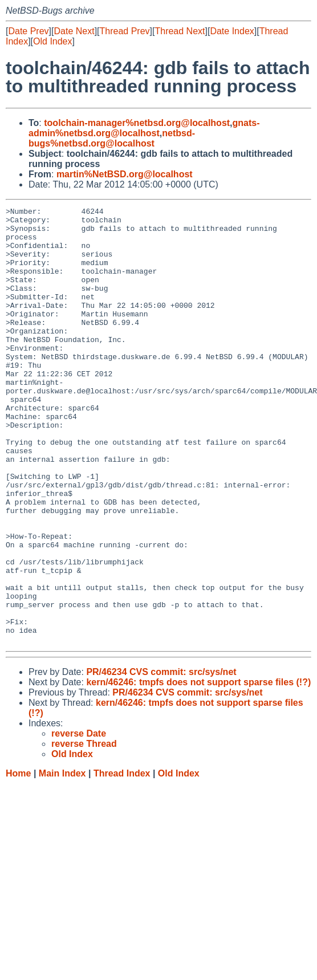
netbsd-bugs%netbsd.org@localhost (112, 138)
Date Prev (28, 31)
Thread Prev (125, 31)
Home (18, 861)
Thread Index (122, 861)
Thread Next (180, 31)
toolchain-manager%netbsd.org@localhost (137, 123)
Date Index (232, 31)
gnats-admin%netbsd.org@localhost (144, 128)
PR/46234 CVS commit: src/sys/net (161, 759)
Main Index (62, 861)
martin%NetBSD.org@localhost (125, 174)
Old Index (52, 41)
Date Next (74, 31)
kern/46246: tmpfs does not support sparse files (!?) (198, 769)
